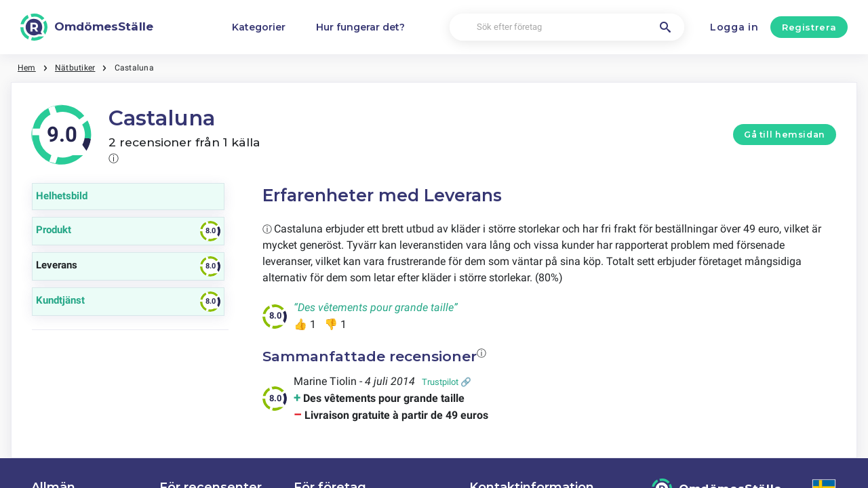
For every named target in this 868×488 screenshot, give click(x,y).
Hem (27, 68)
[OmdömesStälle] (87, 27)
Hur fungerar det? (360, 27)
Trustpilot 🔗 (447, 382)
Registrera (809, 27)
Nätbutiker (75, 68)
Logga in (734, 27)
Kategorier (259, 27)
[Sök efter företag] (567, 27)
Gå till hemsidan (785, 135)
